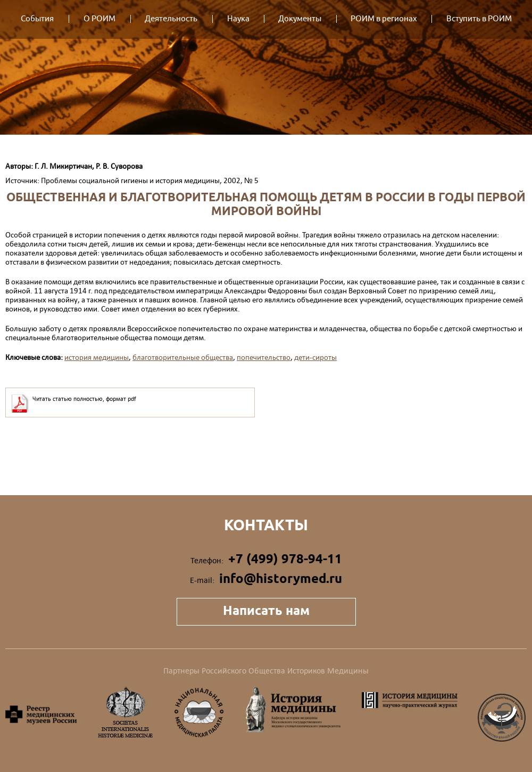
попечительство (264, 357)
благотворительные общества (183, 357)
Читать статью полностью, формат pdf (84, 399)
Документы (300, 19)
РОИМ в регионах (384, 19)
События (37, 19)
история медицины (97, 357)
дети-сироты (315, 357)
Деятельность (171, 19)
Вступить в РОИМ (479, 19)
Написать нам (266, 610)
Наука (238, 19)
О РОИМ (99, 19)
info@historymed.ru (281, 578)
